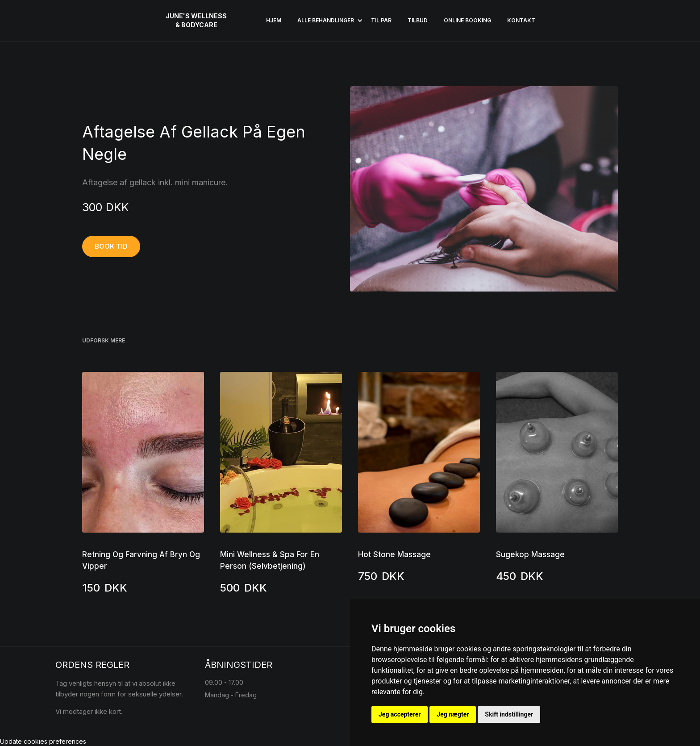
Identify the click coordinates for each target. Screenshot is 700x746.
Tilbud (418, 20)
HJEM (274, 20)
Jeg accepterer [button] (400, 714)
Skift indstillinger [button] (509, 714)
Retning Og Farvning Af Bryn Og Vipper (141, 560)
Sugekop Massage (530, 554)
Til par (381, 20)
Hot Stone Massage (394, 554)
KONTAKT (521, 20)
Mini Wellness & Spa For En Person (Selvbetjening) (270, 560)
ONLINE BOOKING (467, 20)
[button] (326, 21)
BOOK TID (111, 246)
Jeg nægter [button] (453, 714)
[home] (196, 21)
